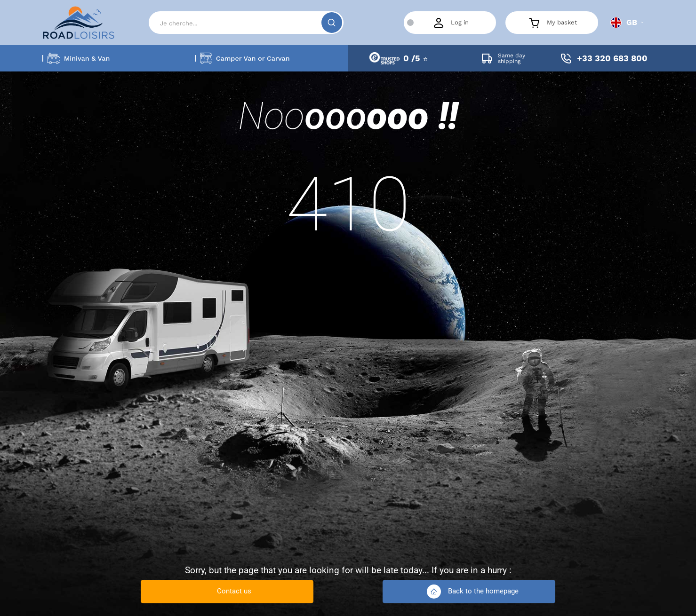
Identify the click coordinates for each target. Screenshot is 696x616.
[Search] (246, 23)
